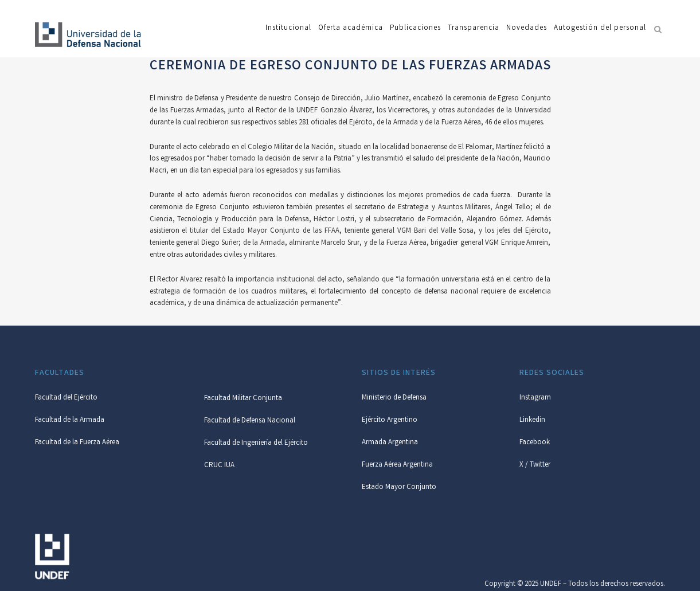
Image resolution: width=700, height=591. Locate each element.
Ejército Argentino (390, 420)
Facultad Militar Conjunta (243, 399)
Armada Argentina (390, 443)
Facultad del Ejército (66, 398)
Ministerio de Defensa (394, 398)
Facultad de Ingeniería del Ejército (256, 443)
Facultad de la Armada (70, 420)
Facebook (535, 443)
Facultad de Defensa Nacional (250, 421)
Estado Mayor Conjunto (399, 488)
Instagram (535, 398)
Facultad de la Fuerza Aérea (77, 443)
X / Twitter (535, 465)
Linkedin (532, 420)
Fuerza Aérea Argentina (397, 465)
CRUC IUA (219, 466)
